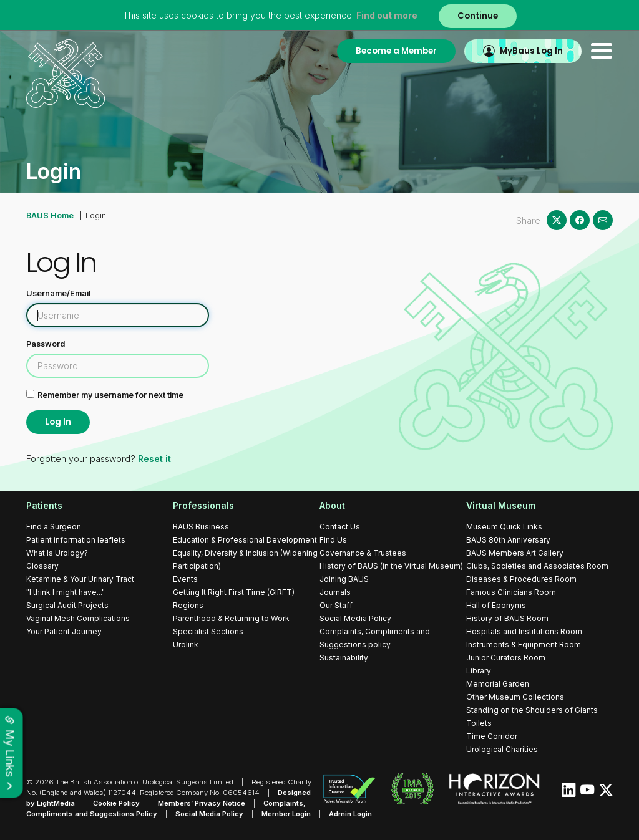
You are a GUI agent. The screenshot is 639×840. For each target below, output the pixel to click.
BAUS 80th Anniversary (508, 540)
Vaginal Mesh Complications (78, 618)
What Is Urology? (57, 553)
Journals (335, 592)
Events (185, 579)
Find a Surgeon (54, 527)
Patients (44, 505)
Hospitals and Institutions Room (524, 631)
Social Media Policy (355, 618)
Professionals (203, 505)
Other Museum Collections (515, 697)
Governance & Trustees (363, 553)
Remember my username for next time (110, 395)
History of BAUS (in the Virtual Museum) (391, 566)
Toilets (479, 723)
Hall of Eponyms (496, 605)
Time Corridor (492, 736)
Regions (188, 605)
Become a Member (396, 51)
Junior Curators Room (506, 658)
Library (479, 671)
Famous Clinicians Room (511, 592)
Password (46, 344)
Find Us (333, 540)
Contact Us (340, 527)
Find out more (387, 15)
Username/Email (58, 293)
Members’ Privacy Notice (202, 803)
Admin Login (350, 814)
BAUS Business (201, 527)
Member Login (286, 814)
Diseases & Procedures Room (521, 579)
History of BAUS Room (507, 618)
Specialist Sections (208, 631)
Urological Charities (502, 749)
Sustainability (344, 658)
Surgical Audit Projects (67, 605)
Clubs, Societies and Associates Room (537, 566)
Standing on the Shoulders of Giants (532, 710)
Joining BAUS (344, 579)
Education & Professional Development (245, 540)
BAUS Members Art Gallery (515, 553)
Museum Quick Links (504, 527)
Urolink (186, 644)
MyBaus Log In (531, 51)
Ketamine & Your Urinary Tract (80, 579)
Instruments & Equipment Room (524, 644)
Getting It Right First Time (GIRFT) (234, 592)
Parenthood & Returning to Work (231, 618)
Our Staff (336, 605)
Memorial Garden (498, 684)
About (332, 505)
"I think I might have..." (66, 592)
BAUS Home (50, 215)
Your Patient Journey (64, 631)
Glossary (42, 566)
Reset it (154, 459)
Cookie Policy (116, 803)
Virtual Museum (501, 505)
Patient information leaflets (76, 540)
